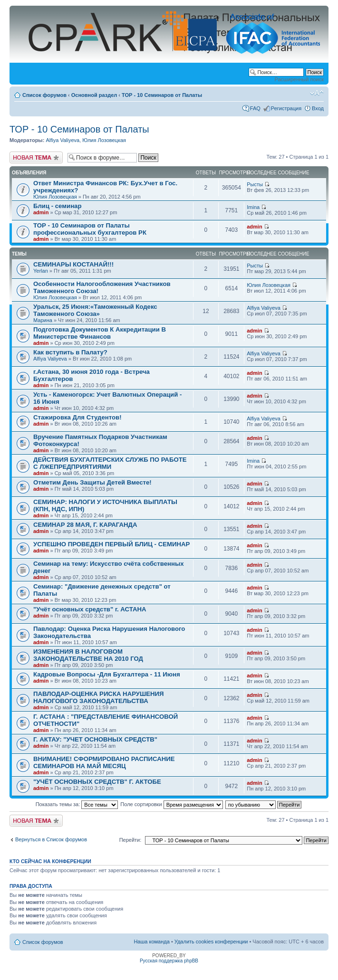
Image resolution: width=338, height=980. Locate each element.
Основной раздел (94, 95)
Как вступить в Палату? (70, 352)
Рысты (255, 184)
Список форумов (44, 95)
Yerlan (41, 271)
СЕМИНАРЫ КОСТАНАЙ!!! (73, 264)
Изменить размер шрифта (317, 93)
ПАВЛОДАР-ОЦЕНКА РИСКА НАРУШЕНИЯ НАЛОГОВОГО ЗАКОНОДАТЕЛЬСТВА (99, 697)
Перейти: (130, 840)
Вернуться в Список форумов (51, 839)
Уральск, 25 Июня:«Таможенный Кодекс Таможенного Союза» (95, 310)
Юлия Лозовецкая (104, 140)
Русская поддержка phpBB (169, 961)
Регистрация (286, 108)
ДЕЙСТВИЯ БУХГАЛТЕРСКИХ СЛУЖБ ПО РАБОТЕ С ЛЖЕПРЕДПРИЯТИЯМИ (110, 463)
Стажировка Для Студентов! (77, 417)
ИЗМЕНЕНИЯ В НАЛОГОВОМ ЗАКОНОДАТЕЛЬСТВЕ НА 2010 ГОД (88, 655)
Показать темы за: (77, 804)
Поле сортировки (171, 804)
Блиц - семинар (58, 206)
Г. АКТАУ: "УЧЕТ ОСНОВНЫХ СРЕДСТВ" (95, 739)
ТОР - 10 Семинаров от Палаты (162, 95)
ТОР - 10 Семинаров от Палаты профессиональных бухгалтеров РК (90, 229)
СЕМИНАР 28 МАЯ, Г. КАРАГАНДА (85, 525)
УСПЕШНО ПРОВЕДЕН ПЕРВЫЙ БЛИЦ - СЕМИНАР (111, 544)
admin (41, 212)
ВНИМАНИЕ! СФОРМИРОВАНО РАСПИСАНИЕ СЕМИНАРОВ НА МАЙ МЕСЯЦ (104, 762)
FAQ (255, 108)
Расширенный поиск (299, 79)
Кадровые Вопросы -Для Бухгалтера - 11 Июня (107, 674)
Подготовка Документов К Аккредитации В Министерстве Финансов (100, 333)
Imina (253, 207)
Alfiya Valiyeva (63, 140)
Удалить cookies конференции (211, 942)
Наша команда (151, 942)
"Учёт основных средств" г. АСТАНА (90, 609)
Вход (318, 108)
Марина (43, 320)
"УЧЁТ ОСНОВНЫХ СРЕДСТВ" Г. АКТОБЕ (97, 782)
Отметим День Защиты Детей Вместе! (92, 482)
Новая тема (36, 157)
